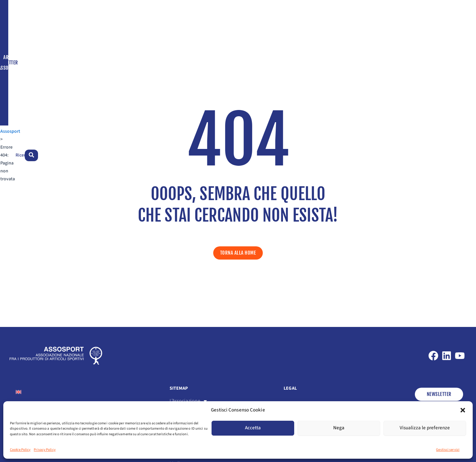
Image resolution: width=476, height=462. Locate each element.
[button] (463, 410)
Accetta (253, 428)
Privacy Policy (44, 450)
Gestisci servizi (448, 450)
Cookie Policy (20, 450)
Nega (339, 428)
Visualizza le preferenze (425, 428)
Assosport (20, 40)
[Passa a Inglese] (403, 40)
